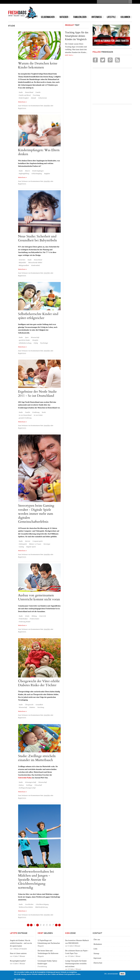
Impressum (97, 958)
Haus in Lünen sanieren (18, 953)
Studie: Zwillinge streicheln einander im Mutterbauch (37, 758)
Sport (27, 337)
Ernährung (36, 412)
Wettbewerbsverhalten (26, 907)
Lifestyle (112, 17)
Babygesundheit (24, 265)
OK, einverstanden (111, 974)
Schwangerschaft (31, 782)
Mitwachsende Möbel (35, 263)
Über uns (97, 940)
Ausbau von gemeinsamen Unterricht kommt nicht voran (39, 597)
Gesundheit (39, 705)
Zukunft (33, 98)
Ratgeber (65, 17)
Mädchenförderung (41, 907)
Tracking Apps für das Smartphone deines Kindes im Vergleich (77, 36)
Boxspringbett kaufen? (18, 961)
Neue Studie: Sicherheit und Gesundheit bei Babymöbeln (38, 238)
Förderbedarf (23, 619)
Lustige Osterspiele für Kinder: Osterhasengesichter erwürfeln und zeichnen (76, 964)
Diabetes (32, 707)
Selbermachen (49, 17)
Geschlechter (29, 904)
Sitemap (96, 954)
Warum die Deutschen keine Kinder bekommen (38, 65)
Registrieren (22, 108)
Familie (38, 92)
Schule (27, 616)
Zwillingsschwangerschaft (27, 788)
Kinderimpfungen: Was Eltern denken (39, 152)
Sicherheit (22, 260)
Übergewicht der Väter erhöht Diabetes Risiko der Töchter (39, 683)
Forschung (36, 95)
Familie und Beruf (25, 95)
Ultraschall (38, 785)
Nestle (44, 412)
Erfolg (36, 343)
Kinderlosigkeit (24, 98)
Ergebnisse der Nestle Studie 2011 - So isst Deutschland (37, 394)
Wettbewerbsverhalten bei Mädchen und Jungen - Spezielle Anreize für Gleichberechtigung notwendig (36, 880)
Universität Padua (25, 778)
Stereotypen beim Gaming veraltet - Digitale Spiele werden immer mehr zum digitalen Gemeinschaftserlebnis (36, 514)
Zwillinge (29, 785)
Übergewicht (29, 705)
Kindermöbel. (36, 265)
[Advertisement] (103, 10)
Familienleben (81, 17)
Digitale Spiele (31, 547)
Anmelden (47, 106)
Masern (27, 171)
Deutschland (29, 92)
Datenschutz (98, 963)
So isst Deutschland (25, 415)
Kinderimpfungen (38, 171)
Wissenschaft (35, 337)
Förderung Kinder (25, 622)
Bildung (34, 616)
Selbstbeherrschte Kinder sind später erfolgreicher (38, 316)
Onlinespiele (23, 544)
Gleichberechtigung (42, 904)
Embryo (21, 785)
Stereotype (47, 544)
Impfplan (47, 174)
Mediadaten (98, 944)
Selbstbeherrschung (25, 343)
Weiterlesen (22, 102)
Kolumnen (126, 17)
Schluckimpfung (37, 174)
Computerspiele (38, 541)
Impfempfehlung (24, 174)
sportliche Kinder (24, 340)
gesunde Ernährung (25, 418)
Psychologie (44, 343)
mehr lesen (69, 55)
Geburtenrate (42, 98)
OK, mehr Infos (20, 979)
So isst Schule (38, 415)
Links (95, 949)
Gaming (21, 547)
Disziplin (35, 340)
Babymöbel (22, 263)
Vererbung (41, 707)
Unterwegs (98, 17)
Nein (122, 974)
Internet (28, 541)
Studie (21, 92)
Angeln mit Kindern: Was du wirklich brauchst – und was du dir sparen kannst (21, 943)
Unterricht (42, 616)
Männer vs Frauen (35, 544)
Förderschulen (34, 619)
